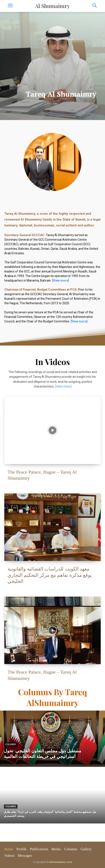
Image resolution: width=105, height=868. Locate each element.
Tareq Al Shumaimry (61, 94)
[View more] (63, 386)
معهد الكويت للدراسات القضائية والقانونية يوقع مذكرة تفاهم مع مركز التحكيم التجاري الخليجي (50, 575)
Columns (11, 744)
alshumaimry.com (61, 862)
